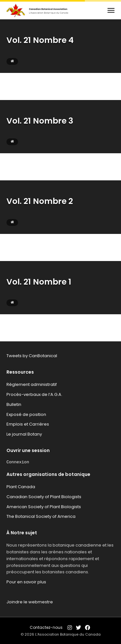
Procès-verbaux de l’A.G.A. (34, 394)
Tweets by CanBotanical (32, 356)
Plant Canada (21, 487)
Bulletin (14, 404)
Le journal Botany (24, 434)
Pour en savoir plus (26, 582)
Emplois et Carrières (28, 424)
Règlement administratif (32, 384)
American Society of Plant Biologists (44, 507)
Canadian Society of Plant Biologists (44, 497)
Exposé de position (26, 414)
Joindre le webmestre (30, 602)
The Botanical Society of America (41, 516)
